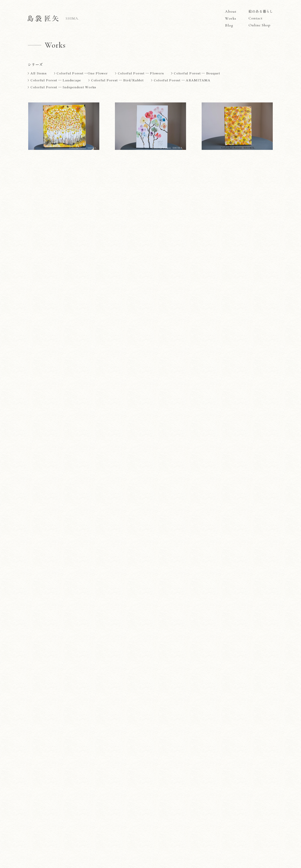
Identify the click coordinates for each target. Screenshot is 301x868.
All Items (39, 73)
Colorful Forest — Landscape (56, 80)
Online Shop (260, 25)
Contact (256, 18)
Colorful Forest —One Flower (82, 73)
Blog (229, 25)
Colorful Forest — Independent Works (63, 87)
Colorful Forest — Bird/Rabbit (117, 80)
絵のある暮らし (261, 11)
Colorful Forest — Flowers (141, 73)
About (231, 11)
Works (230, 19)
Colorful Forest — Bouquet (197, 73)
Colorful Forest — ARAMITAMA (182, 80)
